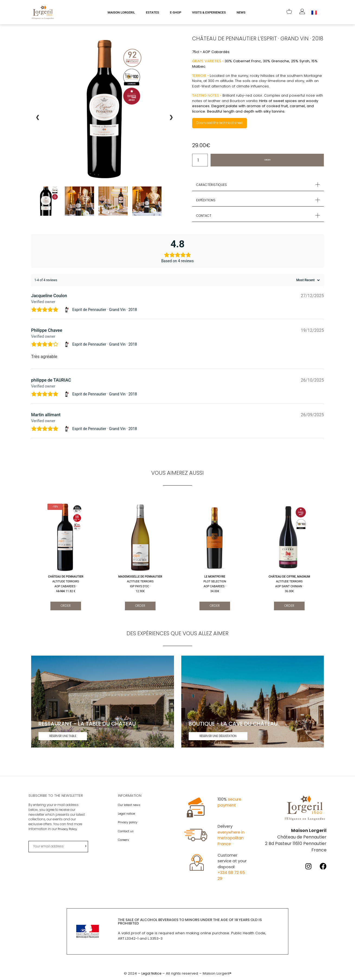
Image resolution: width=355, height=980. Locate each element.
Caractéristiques (213, 185)
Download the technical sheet (223, 123)
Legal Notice (151, 974)
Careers (124, 841)
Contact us (127, 832)
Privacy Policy (68, 830)
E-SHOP (176, 12)
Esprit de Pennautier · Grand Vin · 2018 (105, 310)
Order (267, 161)
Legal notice (127, 815)
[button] (258, 185)
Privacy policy (128, 824)
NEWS (241, 12)
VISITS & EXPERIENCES (209, 12)
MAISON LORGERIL (121, 12)
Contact (205, 216)
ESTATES (152, 12)
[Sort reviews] (307, 281)
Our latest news (130, 806)
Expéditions (207, 201)
